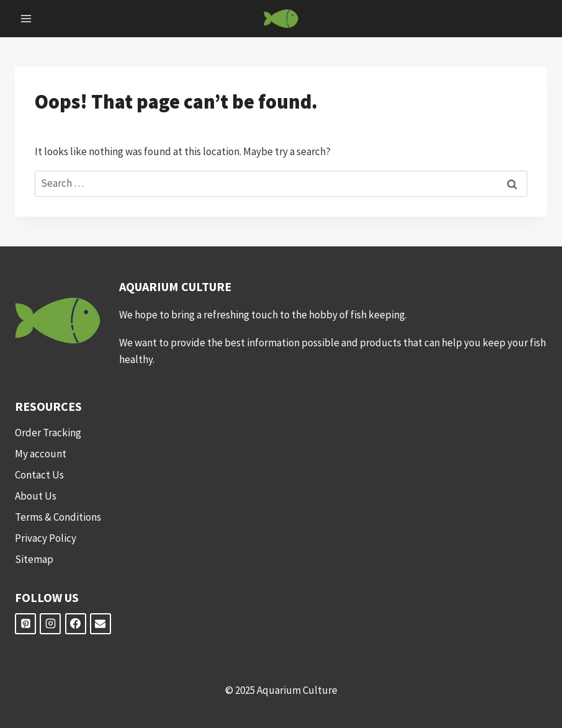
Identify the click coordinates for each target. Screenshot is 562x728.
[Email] (100, 624)
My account (41, 454)
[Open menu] (26, 18)
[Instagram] (50, 624)
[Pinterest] (25, 624)
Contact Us (39, 475)
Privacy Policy (46, 538)
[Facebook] (76, 624)
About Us (36, 496)
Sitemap (34, 559)
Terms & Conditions (58, 517)
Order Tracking (48, 433)
